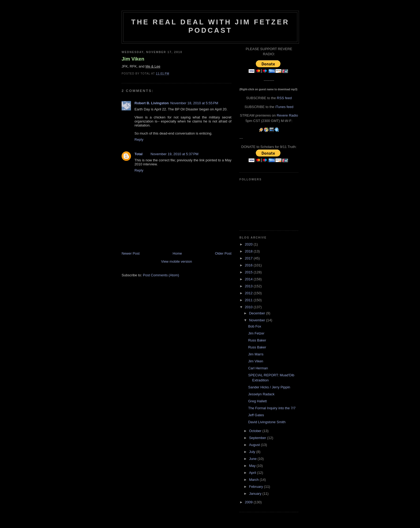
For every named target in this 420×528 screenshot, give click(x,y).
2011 (249, 300)
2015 (249, 272)
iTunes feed (284, 107)
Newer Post (131, 253)
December (258, 313)
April (253, 473)
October (256, 431)
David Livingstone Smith (267, 422)
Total (138, 154)
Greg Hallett (257, 401)
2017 (249, 258)
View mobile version (176, 261)
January (256, 494)
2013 (249, 286)
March (254, 480)
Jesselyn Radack (261, 394)
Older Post (223, 253)
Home (177, 253)
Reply (139, 140)
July (253, 452)
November (258, 320)
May (253, 466)
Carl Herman (258, 368)
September (258, 438)
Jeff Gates (256, 415)
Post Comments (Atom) (161, 275)
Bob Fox (254, 326)
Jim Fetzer (256, 333)
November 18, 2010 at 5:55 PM (194, 103)
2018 (249, 251)
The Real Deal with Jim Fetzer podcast (210, 26)
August (255, 445)
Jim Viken (133, 59)
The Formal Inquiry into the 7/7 (272, 408)
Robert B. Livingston (152, 103)
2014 (249, 279)
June (253, 459)
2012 (249, 293)
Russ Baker (257, 340)
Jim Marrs (256, 354)
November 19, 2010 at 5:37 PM (175, 154)
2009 (249, 502)
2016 (249, 265)
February (257, 487)
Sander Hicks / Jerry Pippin (269, 387)
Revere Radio (287, 115)
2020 (249, 244)
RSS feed (284, 98)
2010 (249, 307)
